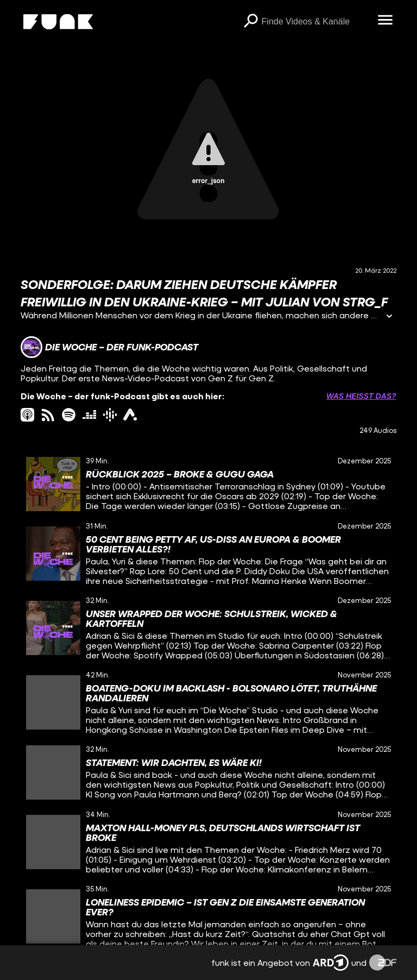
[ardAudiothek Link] (130, 415)
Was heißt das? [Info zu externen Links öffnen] (361, 396)
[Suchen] (251, 22)
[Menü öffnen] (386, 21)
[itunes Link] (27, 415)
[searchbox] (316, 22)
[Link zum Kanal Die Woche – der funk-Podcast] (109, 347)
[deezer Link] (89, 415)
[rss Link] (48, 415)
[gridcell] (208, 484)
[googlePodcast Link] (110, 415)
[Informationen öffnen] (389, 317)
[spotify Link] (69, 415)
